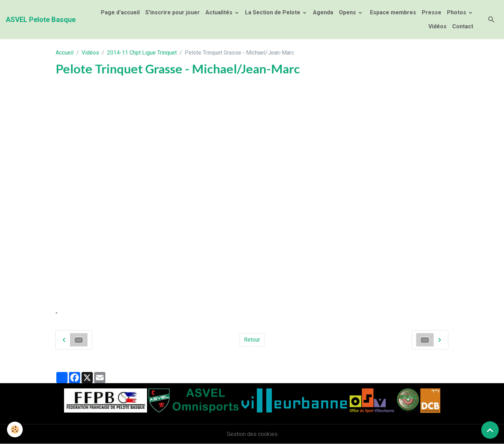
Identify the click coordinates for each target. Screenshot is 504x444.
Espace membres (392, 12)
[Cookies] (15, 429)
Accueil (65, 53)
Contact (463, 26)
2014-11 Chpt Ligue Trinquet (142, 53)
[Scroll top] (490, 430)
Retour (252, 340)
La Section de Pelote (273, 12)
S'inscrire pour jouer (173, 12)
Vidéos (437, 26)
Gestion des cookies (252, 434)
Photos (457, 12)
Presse (432, 12)
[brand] (41, 20)
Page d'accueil (120, 12)
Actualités (220, 12)
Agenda (323, 12)
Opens (348, 12)
